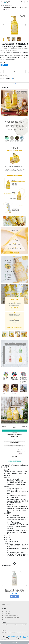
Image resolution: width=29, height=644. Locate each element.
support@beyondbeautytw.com (11, 615)
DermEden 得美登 (13, 625)
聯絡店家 (14, 642)
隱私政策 (14, 633)
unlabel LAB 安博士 (10, 627)
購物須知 (19, 633)
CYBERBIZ (25, 638)
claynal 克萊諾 (5, 625)
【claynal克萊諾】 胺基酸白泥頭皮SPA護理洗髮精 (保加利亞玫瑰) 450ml (15, 591)
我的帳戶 (4, 633)
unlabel (4, 627)
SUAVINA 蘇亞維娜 (22, 625)
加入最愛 (4, 76)
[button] (25, 25)
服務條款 (24, 633)
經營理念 (9, 633)
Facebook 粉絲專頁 (6, 604)
